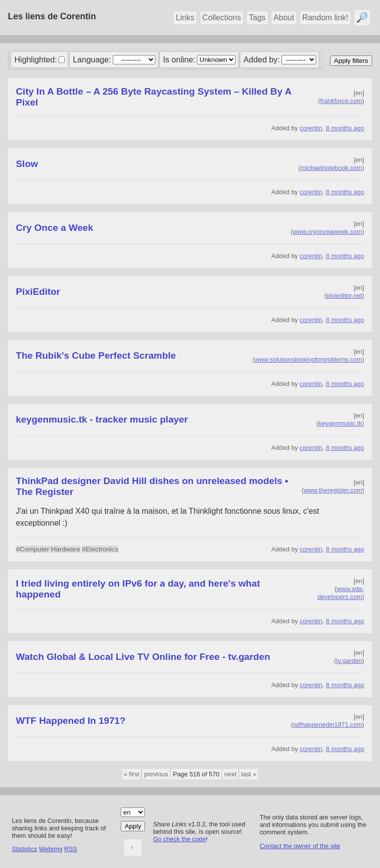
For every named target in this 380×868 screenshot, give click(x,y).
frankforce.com (341, 101)
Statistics (24, 849)
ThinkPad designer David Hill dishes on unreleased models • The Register (152, 486)
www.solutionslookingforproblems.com (309, 359)
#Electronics (100, 549)
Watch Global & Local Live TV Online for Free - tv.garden (143, 657)
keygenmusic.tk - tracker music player (102, 419)
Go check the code (179, 839)
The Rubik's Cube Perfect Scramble (96, 355)
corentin (311, 128)
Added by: (261, 59)
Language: (92, 59)
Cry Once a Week (54, 228)
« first (131, 774)
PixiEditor (38, 292)
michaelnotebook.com (331, 168)
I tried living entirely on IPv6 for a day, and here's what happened (138, 589)
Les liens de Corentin (52, 16)
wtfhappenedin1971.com (327, 725)
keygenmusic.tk (340, 423)
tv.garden (349, 661)
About (284, 18)
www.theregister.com (333, 490)
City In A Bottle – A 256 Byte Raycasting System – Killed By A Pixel (154, 97)
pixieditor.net (344, 296)
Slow (27, 164)
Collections (222, 18)
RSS (71, 849)
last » (249, 774)
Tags (257, 18)
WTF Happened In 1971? (71, 721)
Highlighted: (36, 59)
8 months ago (345, 128)
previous (156, 774)
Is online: (179, 59)
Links (185, 18)
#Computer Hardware (48, 549)
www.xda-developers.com (341, 593)
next (230, 774)
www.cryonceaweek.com (328, 232)
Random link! (325, 18)
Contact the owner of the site (300, 846)
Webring (51, 849)
